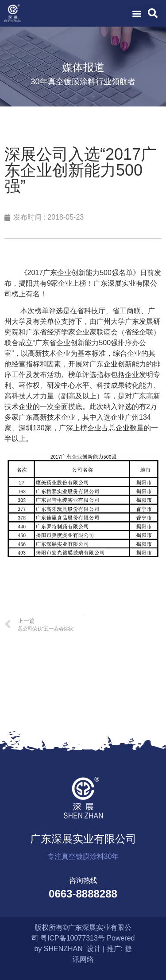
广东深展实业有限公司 (83, 839)
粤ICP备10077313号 (73, 938)
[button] (137, 14)
